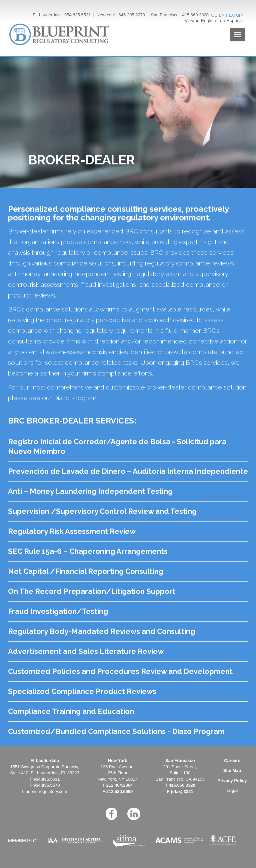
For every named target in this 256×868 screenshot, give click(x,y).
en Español (232, 21)
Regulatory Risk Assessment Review (72, 531)
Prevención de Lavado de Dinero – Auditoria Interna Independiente (128, 471)
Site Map (232, 770)
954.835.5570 (47, 785)
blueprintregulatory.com (45, 791)
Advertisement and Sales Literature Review (86, 651)
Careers (232, 760)
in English (206, 21)
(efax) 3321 (182, 791)
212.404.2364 (120, 785)
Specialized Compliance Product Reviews (82, 691)
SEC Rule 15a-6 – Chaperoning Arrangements (88, 551)
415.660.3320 (195, 15)
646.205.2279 (132, 15)
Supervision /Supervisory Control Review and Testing (102, 511)
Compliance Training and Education (71, 711)
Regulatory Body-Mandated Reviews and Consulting (101, 631)
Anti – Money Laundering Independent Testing (90, 491)
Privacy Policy (232, 780)
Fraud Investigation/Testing (58, 611)
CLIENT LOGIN (227, 15)
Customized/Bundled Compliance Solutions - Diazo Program (116, 731)
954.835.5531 (78, 15)
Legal (232, 790)
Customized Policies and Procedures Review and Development (120, 671)
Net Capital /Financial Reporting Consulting (86, 571)
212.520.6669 (120, 791)
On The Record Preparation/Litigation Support (92, 591)
